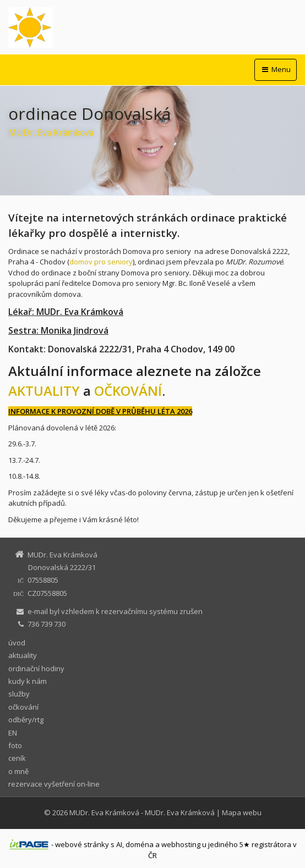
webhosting (181, 844)
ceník (17, 758)
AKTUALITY (44, 391)
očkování (23, 707)
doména (140, 844)
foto (15, 745)
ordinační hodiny (36, 668)
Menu (276, 69)
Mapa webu (242, 812)
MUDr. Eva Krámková (104, 812)
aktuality (23, 655)
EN (13, 733)
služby (19, 694)
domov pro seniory (101, 262)
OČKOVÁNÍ (128, 391)
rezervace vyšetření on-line (54, 784)
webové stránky (82, 844)
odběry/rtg (26, 720)
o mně (18, 771)
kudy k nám (28, 681)
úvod (17, 643)
